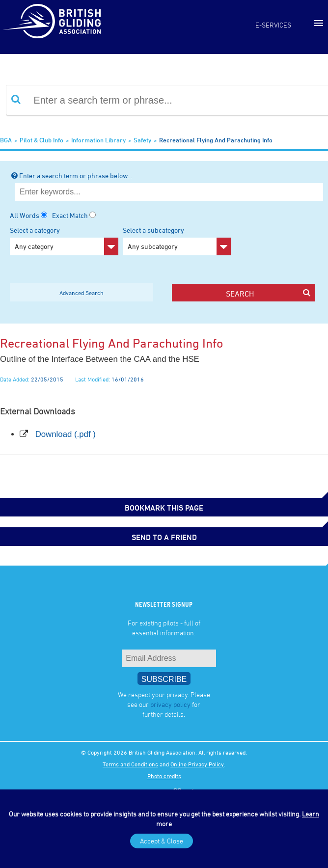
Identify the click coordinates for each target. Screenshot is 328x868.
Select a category (64, 241)
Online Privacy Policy (197, 764)
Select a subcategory (177, 241)
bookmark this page (164, 508)
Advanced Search (82, 293)
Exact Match (70, 215)
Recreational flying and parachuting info (216, 140)
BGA (6, 140)
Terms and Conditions (130, 764)
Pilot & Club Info (41, 140)
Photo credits (164, 776)
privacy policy (170, 704)
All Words (25, 215)
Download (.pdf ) (66, 434)
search (268, 293)
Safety (142, 140)
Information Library (98, 140)
